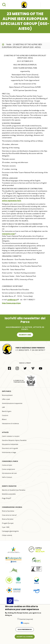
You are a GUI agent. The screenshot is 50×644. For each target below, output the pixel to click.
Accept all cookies (25, 639)
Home (3, 44)
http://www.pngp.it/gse (11, 303)
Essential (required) (26, 621)
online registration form (12, 201)
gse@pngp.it (13, 300)
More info (16, 617)
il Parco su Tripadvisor (31, 381)
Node (9, 44)
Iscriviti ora (25, 335)
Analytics (26, 625)
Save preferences (25, 631)
